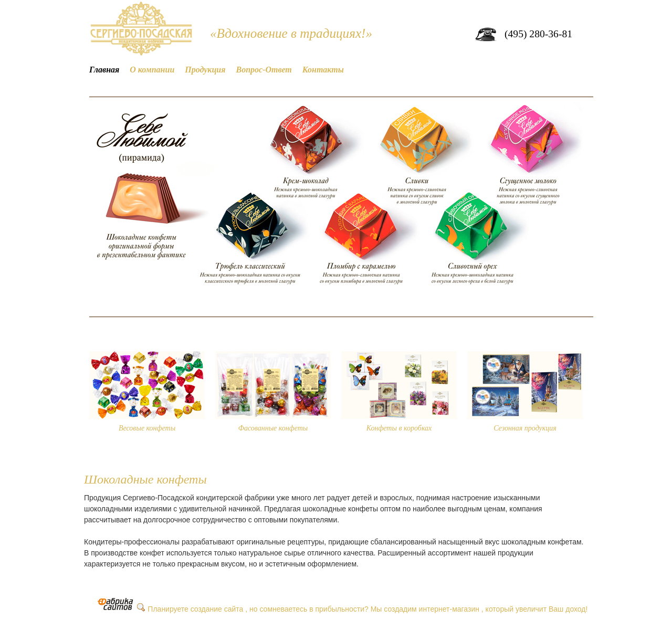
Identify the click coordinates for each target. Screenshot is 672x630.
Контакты (323, 70)
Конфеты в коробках (399, 428)
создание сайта (217, 609)
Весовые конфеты (147, 428)
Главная (104, 70)
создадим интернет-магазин (432, 609)
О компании (152, 70)
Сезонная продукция (525, 428)
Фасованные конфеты (273, 428)
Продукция (205, 70)
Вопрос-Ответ (264, 70)
